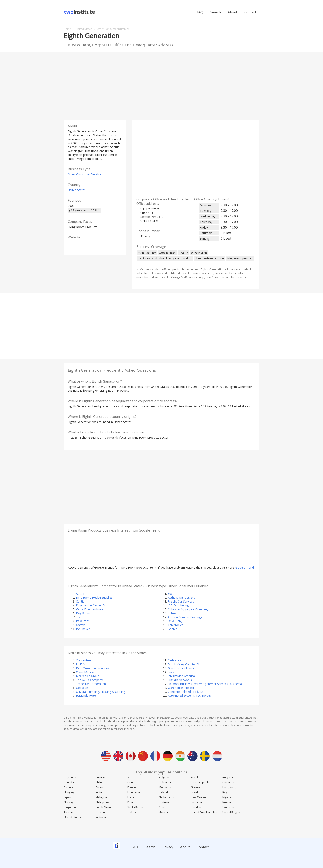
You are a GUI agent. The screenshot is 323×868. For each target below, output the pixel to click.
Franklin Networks (180, 680)
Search (216, 12)
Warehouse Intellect (181, 688)
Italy (225, 792)
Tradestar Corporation (91, 684)
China (131, 782)
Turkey (132, 812)
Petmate (173, 613)
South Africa (103, 807)
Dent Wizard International (93, 668)
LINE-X (81, 664)
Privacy (168, 847)
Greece (195, 787)
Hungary (69, 792)
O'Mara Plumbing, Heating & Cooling (101, 692)
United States (77, 190)
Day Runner (84, 613)
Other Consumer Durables (85, 174)
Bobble (172, 629)
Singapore (70, 807)
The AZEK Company (89, 680)
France (132, 787)
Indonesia (134, 792)
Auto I (80, 594)
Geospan (82, 688)
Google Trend (245, 567)
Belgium (164, 777)
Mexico (132, 797)
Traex (80, 617)
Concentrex (84, 660)
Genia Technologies (181, 668)
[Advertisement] (161, 85)
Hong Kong (229, 787)
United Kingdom (232, 812)
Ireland (163, 792)
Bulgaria (228, 777)
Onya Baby (175, 621)
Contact (250, 12)
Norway (69, 802)
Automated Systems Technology (190, 696)
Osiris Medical (85, 672)
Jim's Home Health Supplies (94, 598)
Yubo (171, 594)
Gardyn (81, 625)
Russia (227, 802)
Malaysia (101, 797)
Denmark (228, 782)
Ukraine (164, 812)
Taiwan (68, 812)
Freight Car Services (181, 601)
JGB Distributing (178, 605)
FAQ (200, 12)
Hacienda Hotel (86, 696)
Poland (132, 802)
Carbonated (176, 660)
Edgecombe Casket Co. (91, 605)
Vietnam (101, 817)
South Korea (135, 807)
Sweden (196, 807)
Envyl (171, 672)
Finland (100, 787)
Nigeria (227, 797)
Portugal (164, 802)
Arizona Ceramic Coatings (185, 617)
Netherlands (167, 797)
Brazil (194, 777)
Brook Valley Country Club (185, 664)
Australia (101, 777)
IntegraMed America (181, 676)
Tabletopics (175, 625)
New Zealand (199, 797)
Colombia (165, 782)
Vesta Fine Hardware (90, 609)
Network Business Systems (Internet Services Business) (205, 684)
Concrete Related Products (186, 692)
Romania (196, 802)
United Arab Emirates (204, 812)
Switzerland (230, 807)
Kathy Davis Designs (181, 598)
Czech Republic (200, 782)
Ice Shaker (83, 629)
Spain (163, 807)
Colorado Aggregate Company (188, 609)
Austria (132, 777)
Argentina (70, 777)
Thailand (101, 812)
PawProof (83, 621)
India (99, 792)
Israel (194, 792)
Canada (69, 782)
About (233, 12)
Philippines (102, 802)
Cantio (80, 601)
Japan (67, 797)
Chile (99, 782)
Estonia (68, 787)
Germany (165, 787)
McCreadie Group (88, 676)
